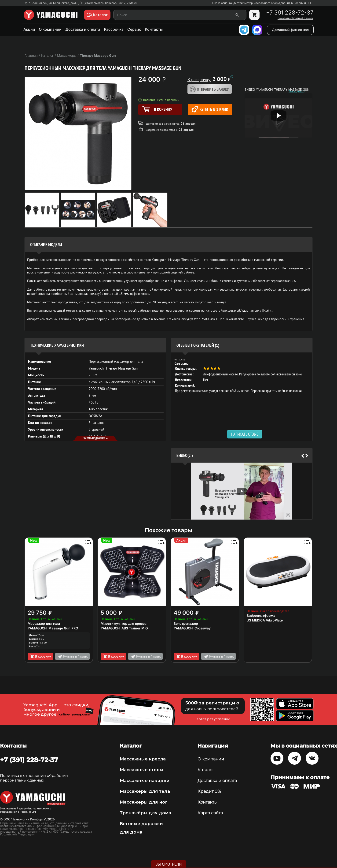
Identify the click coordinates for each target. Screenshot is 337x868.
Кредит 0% (209, 791)
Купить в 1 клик (210, 109)
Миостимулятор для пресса (124, 623)
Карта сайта (210, 813)
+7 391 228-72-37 (290, 13)
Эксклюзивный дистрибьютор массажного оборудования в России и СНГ (262, 3)
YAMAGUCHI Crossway (192, 628)
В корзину (40, 656)
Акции (29, 29)
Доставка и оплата (83, 29)
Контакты (154, 29)
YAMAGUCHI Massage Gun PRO (53, 628)
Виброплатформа (261, 615)
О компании (50, 29)
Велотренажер (186, 623)
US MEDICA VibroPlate (265, 620)
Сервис (134, 29)
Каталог (206, 770)
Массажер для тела (44, 623)
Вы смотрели (169, 864)
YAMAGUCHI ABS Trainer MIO (124, 628)
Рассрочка (114, 29)
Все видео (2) (297, 91)
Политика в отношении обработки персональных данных (34, 778)
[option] (242, 376)
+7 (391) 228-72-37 (29, 760)
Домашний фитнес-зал (290, 30)
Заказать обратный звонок (295, 18)
